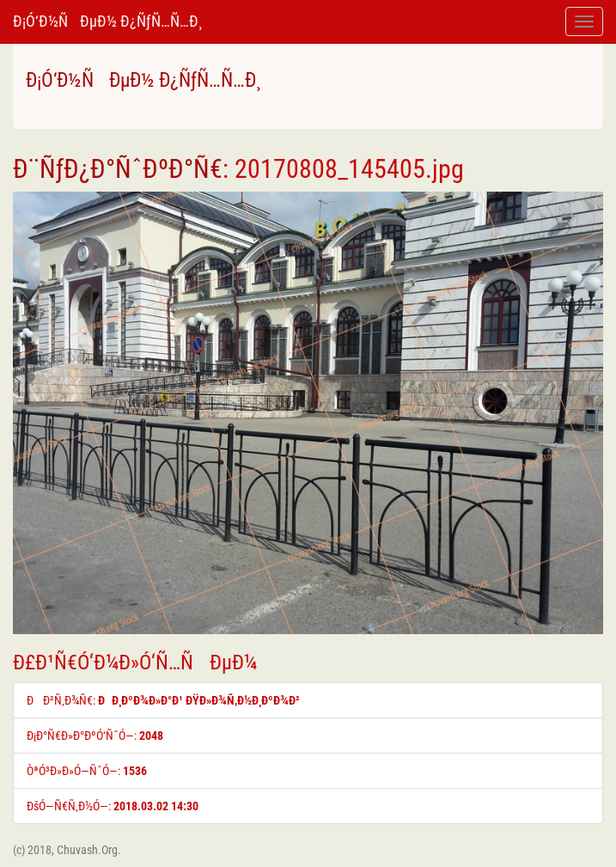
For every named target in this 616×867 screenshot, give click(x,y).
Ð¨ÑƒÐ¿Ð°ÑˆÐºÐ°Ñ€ (118, 169)
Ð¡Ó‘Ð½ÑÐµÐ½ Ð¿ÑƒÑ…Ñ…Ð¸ (107, 21)
